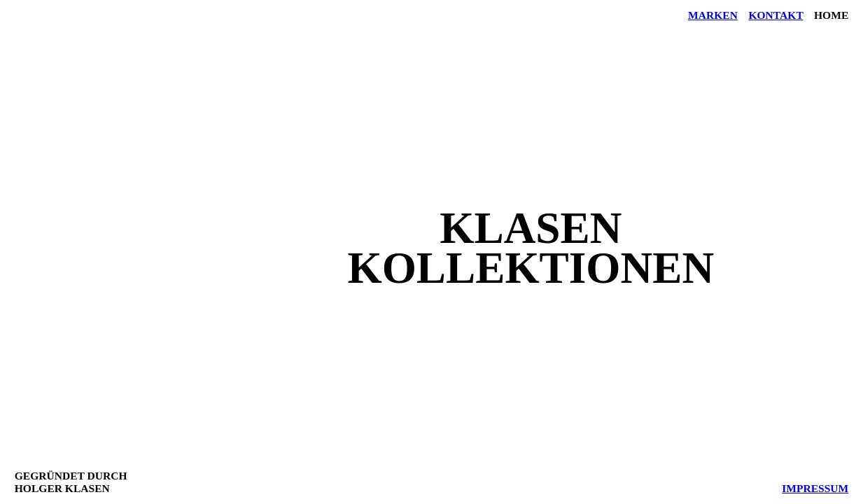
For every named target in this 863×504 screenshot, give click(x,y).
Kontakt (776, 15)
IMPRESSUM (815, 488)
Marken (713, 15)
